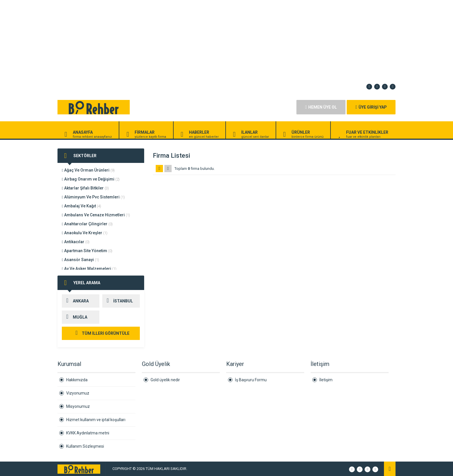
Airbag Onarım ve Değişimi (91, 179)
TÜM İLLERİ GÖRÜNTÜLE (101, 333)
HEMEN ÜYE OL (321, 107)
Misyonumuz (78, 406)
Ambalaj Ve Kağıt (81, 206)
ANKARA (75, 301)
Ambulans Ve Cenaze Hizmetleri (96, 215)
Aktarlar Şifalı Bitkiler (85, 188)
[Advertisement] (173, 40)
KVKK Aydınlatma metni (88, 433)
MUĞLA (75, 317)
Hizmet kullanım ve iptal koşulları (96, 420)
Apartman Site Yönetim (87, 251)
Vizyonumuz (78, 393)
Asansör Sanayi (80, 260)
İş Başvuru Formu (251, 380)
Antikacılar (76, 242)
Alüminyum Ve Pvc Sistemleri (93, 197)
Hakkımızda (77, 380)
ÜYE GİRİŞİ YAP (371, 107)
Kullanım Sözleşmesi (85, 446)
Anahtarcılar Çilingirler (87, 224)
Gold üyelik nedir (165, 380)
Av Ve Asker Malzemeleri (89, 269)
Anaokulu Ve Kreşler (85, 233)
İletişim (326, 380)
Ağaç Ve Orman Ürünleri (88, 170)
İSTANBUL (118, 301)
